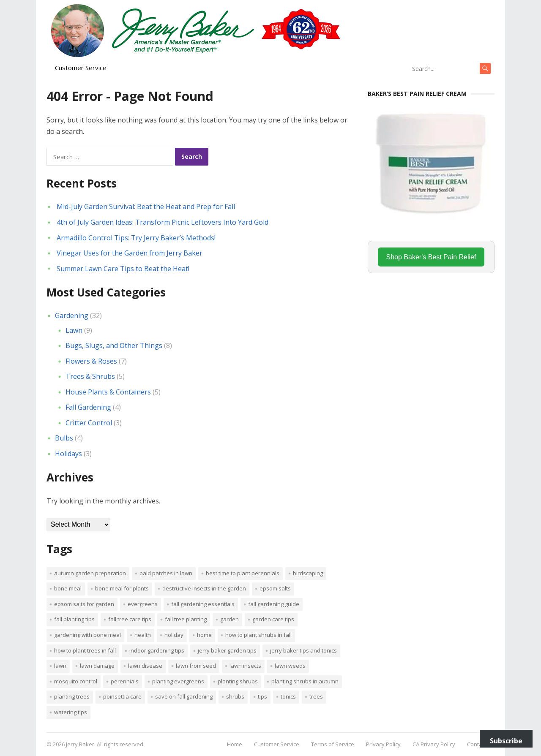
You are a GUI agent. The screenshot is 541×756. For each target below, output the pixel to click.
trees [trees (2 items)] (316, 696)
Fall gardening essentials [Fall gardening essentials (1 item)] (203, 604)
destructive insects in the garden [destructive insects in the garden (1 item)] (204, 588)
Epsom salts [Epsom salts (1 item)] (275, 588)
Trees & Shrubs (90, 376)
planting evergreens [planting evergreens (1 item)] (178, 681)
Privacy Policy (383, 744)
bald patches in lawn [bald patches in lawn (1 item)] (166, 573)
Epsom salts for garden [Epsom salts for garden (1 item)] (84, 604)
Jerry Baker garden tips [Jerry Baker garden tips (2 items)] (227, 650)
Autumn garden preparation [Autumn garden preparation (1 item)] (90, 573)
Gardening (72, 315)
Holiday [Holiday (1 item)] (174, 635)
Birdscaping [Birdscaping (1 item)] (308, 573)
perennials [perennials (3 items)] (125, 681)
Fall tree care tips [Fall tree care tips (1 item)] (130, 619)
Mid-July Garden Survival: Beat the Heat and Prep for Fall (146, 207)
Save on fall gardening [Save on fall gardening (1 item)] (184, 696)
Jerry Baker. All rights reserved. (105, 744)
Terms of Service (333, 744)
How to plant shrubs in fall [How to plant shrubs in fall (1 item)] (258, 635)
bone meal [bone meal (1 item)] (68, 588)
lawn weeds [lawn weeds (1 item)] (290, 666)
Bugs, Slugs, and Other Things (114, 345)
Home (235, 744)
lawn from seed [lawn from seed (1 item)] (196, 666)
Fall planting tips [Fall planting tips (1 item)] (74, 619)
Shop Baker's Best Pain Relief (431, 257)
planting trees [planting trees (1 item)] (72, 696)
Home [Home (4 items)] (204, 635)
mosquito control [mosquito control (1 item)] (76, 681)
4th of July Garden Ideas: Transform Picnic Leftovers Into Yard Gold (163, 222)
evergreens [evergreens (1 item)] (143, 604)
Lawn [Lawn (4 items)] (60, 666)
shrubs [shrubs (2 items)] (235, 696)
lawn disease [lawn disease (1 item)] (145, 666)
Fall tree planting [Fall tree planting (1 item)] (186, 619)
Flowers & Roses (91, 361)
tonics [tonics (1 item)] (288, 696)
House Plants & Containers (108, 392)
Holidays (68, 454)
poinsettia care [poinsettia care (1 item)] (122, 696)
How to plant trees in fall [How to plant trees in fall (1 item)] (85, 650)
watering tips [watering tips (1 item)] (71, 712)
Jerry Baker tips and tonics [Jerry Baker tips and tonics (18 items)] (303, 650)
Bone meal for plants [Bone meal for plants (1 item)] (122, 588)
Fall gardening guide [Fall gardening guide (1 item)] (274, 604)
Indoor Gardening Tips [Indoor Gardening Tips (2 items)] (157, 650)
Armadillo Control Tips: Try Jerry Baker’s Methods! (136, 238)
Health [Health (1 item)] (143, 635)
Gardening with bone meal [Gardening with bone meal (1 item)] (87, 635)
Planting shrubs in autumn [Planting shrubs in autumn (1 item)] (305, 681)
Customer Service (81, 68)
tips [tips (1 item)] (262, 696)
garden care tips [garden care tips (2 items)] (273, 619)
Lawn (74, 330)
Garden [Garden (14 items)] (230, 619)
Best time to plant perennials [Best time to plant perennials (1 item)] (243, 573)
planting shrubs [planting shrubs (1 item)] (238, 681)
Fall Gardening (88, 407)
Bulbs (64, 438)
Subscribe (506, 741)
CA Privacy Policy (434, 744)
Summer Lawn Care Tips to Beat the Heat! (123, 269)
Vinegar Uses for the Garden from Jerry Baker (130, 253)
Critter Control (89, 423)
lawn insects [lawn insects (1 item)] (245, 666)
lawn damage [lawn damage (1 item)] (97, 666)
